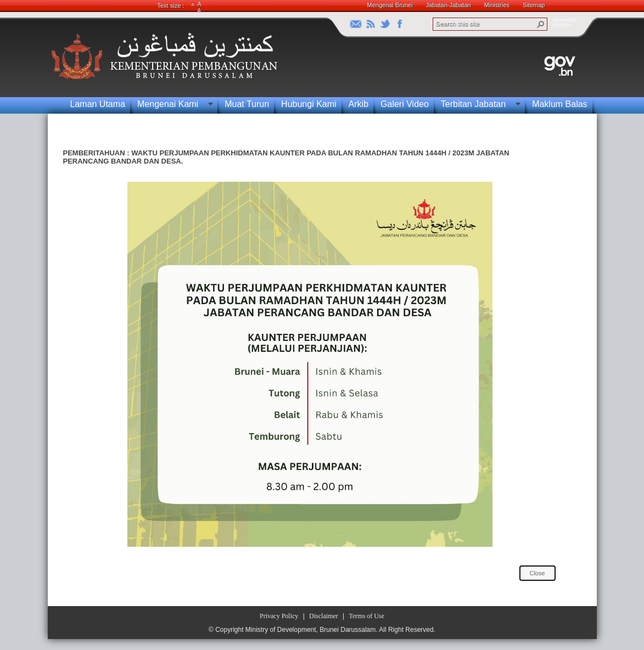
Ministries (497, 5)
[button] (541, 24)
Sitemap (534, 5)
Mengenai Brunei (390, 5)
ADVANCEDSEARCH (565, 23)
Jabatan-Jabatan (449, 5)
